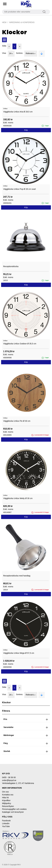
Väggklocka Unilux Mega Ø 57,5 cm (19, 653)
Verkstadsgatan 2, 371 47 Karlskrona (18, 783)
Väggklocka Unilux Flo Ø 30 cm (17, 421)
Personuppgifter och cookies (14, 809)
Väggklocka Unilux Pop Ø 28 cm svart (19, 189)
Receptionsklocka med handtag (17, 576)
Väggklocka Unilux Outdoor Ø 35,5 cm (20, 344)
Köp (26, 130)
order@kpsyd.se (9, 780)
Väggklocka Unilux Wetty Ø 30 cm (18, 498)
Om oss (5, 792)
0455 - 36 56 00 (9, 777)
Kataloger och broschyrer (13, 812)
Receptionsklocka (11, 266)
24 (11, 54)
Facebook (6, 821)
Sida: (4, 46)
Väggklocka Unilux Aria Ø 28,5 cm (18, 112)
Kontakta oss (8, 795)
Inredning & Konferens (22, 22)
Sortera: (19, 53)
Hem (4, 22)
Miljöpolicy (7, 803)
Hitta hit (5, 798)
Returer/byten (8, 806)
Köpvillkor (6, 800)
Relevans (31, 54)
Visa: (4, 53)
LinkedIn (6, 823)
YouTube (6, 826)
